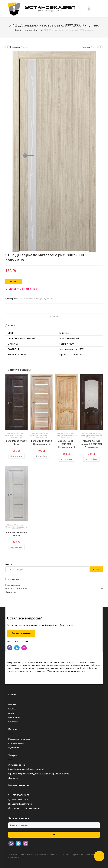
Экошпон (51, 299)
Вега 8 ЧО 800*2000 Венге (16, 442)
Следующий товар (90, 47)
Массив (10, 434)
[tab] (54, 317)
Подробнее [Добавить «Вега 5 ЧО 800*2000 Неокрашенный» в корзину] (42, 456)
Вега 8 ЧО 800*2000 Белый (16, 534)
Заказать (14, 282)
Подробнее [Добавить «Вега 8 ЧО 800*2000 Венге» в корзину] (16, 456)
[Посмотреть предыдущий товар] (7, 47)
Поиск (9, 565)
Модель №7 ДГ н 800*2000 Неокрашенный (66, 444)
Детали (54, 317)
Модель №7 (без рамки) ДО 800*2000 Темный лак (92, 444)
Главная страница (24, 30)
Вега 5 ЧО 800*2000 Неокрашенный (41, 442)
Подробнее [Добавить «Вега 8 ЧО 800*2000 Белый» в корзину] (16, 548)
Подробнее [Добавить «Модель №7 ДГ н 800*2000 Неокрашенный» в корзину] (66, 459)
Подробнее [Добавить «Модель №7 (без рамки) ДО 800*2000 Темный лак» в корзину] (92, 459)
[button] (89, 9)
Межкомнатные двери (35, 299)
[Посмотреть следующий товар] (101, 47)
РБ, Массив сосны (19, 436)
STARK (20, 299)
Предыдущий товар (19, 47)
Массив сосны (20, 434)
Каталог (38, 30)
